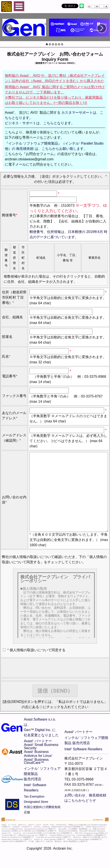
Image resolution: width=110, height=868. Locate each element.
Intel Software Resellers (83, 767)
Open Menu (19, 6)
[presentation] (35, 685)
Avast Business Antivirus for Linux (38, 771)
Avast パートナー (38, 759)
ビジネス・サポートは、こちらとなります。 (40, 123)
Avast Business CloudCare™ (36, 779)
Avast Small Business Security (41, 764)
